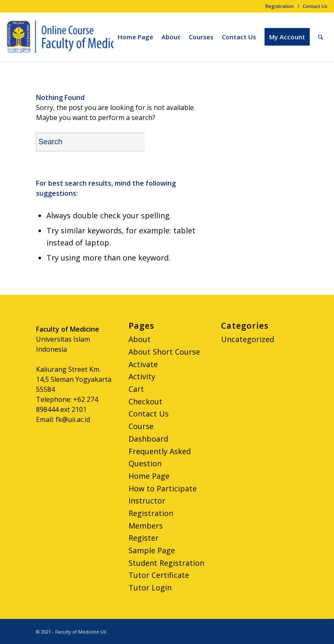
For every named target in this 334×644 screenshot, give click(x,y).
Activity (142, 376)
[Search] (321, 37)
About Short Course (164, 352)
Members (146, 526)
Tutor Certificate (159, 575)
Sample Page (152, 550)
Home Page (149, 476)
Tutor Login (150, 588)
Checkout (145, 401)
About (140, 339)
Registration (280, 6)
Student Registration (166, 563)
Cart (136, 389)
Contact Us (315, 6)
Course (141, 426)
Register (144, 538)
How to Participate (163, 488)
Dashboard (148, 439)
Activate (143, 364)
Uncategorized (248, 339)
